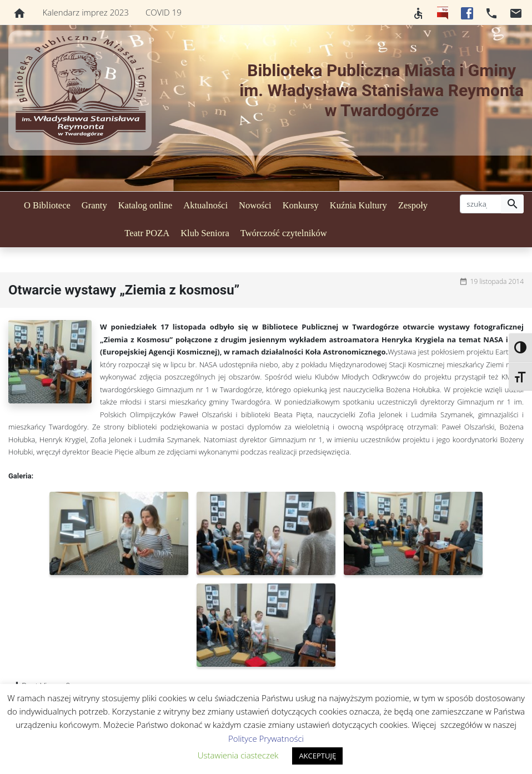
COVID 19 (164, 12)
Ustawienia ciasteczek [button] (238, 755)
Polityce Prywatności (266, 738)
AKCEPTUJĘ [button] (317, 756)
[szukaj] (481, 204)
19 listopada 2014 (497, 281)
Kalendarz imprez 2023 (86, 12)
